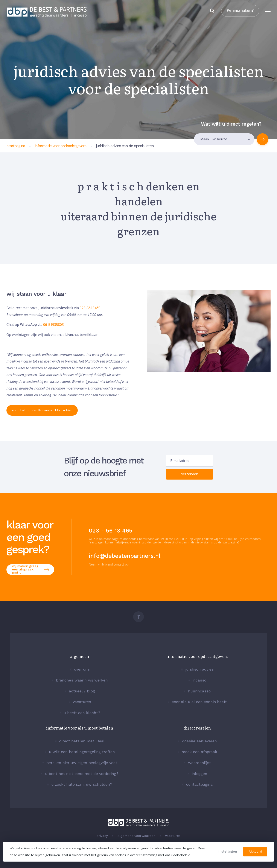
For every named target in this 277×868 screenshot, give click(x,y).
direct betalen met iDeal (82, 741)
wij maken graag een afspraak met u (30, 570)
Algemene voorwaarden (136, 836)
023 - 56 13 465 (110, 531)
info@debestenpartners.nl (125, 556)
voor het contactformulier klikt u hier (44, 410)
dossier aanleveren (199, 741)
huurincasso (199, 691)
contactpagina (199, 784)
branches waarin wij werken (82, 680)
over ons (82, 669)
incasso (199, 680)
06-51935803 (53, 325)
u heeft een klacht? (82, 713)
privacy (102, 836)
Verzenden (190, 474)
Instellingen (228, 852)
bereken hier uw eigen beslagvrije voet (82, 763)
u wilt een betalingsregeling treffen (82, 752)
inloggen (199, 774)
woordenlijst (199, 763)
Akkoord (255, 851)
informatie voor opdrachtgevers (61, 146)
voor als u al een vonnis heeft (199, 702)
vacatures (82, 702)
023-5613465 (90, 308)
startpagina (16, 146)
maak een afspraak (199, 752)
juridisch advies (199, 669)
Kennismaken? (239, 12)
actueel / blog (82, 691)
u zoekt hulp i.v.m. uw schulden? (82, 784)
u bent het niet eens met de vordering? (82, 774)
